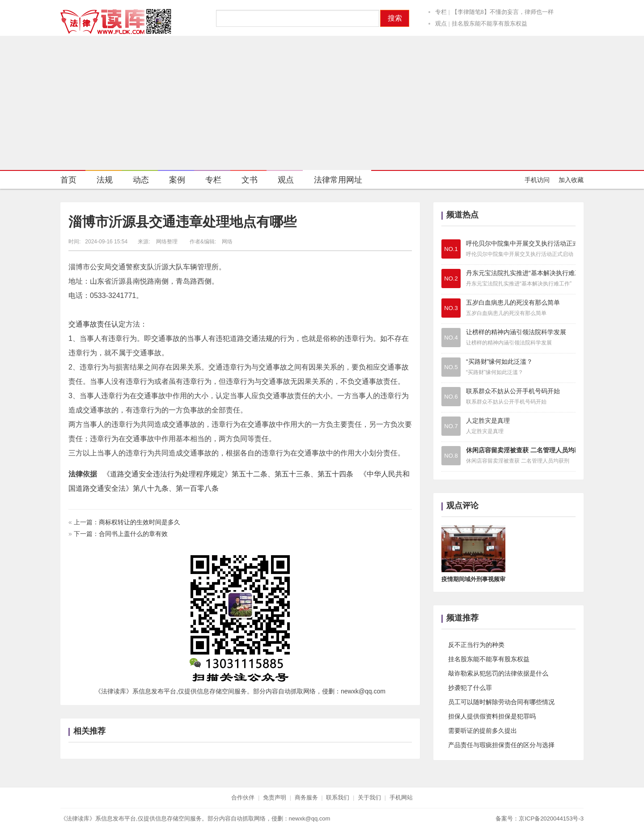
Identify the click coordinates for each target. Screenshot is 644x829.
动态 (135, 181)
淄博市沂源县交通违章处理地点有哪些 (182, 222)
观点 (441, 23)
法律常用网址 (333, 181)
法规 (99, 181)
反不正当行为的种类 (476, 645)
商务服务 (306, 797)
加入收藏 (571, 180)
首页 (68, 180)
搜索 (395, 18)
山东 (97, 281)
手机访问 (537, 180)
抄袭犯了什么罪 (470, 688)
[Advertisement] (322, 103)
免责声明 (275, 797)
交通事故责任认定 (97, 324)
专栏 (441, 12)
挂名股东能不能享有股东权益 (489, 23)
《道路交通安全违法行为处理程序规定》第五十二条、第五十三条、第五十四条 (228, 474)
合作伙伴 (243, 797)
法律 (76, 474)
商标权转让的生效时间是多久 (140, 522)
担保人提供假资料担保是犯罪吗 (492, 716)
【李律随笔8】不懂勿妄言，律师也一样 (503, 12)
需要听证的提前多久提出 (483, 731)
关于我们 (369, 797)
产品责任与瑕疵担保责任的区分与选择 (501, 745)
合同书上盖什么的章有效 (133, 534)
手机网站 (401, 797)
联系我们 (338, 797)
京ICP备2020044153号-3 (551, 818)
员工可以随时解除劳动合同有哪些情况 (501, 702)
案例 (172, 181)
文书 (244, 181)
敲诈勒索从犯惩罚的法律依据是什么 (498, 673)
